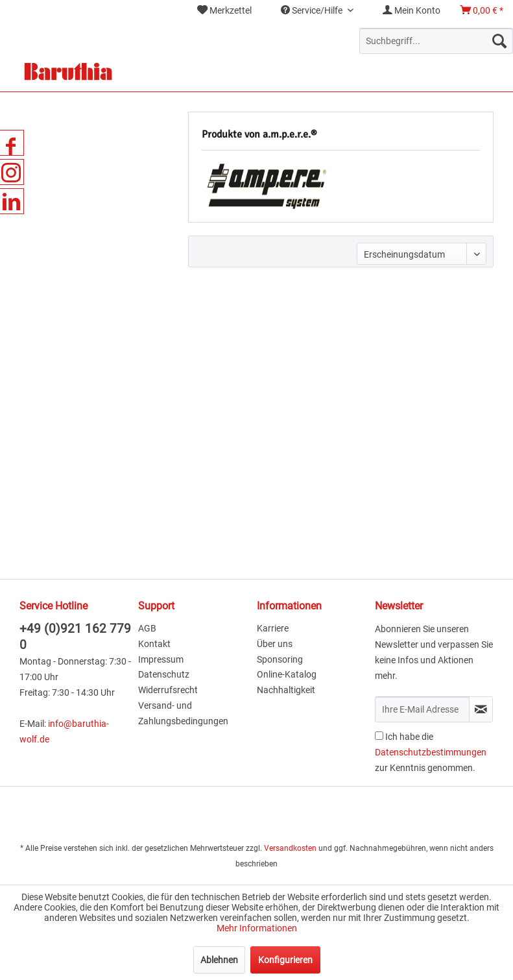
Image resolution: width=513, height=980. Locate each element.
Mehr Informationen (257, 928)
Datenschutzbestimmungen (431, 752)
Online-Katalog (287, 674)
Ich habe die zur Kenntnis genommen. (431, 752)
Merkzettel (224, 10)
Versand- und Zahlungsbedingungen (183, 713)
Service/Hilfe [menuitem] (313, 10)
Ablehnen (219, 960)
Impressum (161, 659)
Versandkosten (290, 848)
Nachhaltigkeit (286, 690)
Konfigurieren (285, 960)
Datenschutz (164, 674)
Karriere (273, 628)
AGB (147, 628)
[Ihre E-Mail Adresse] (422, 709)
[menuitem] (224, 11)
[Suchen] (499, 41)
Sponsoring (280, 659)
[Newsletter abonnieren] (481, 709)
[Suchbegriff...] (436, 41)
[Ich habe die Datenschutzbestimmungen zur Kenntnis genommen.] (379, 736)
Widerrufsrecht (168, 690)
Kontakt (154, 644)
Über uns (275, 644)
